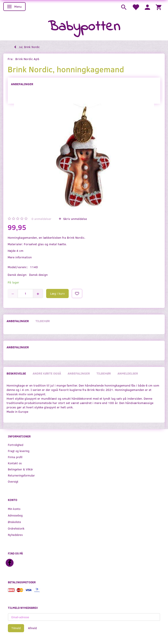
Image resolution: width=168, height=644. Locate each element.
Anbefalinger (22, 84)
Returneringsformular (21, 475)
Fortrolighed (16, 445)
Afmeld (32, 628)
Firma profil (15, 457)
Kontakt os (15, 463)
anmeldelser (41, 219)
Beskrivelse (16, 373)
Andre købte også (47, 373)
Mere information (20, 257)
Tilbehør (43, 321)
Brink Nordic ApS (27, 59)
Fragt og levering (19, 451)
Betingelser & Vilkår (20, 469)
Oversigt (13, 481)
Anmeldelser (128, 373)
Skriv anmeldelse (75, 219)
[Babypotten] (84, 27)
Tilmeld (16, 628)
